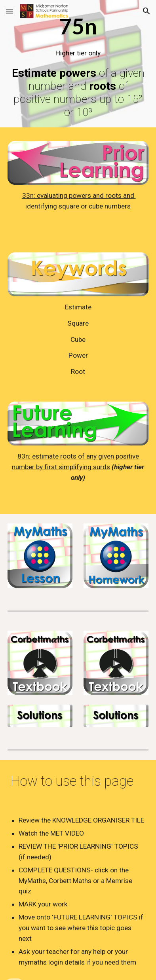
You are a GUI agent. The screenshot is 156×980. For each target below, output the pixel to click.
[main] (78, 66)
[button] (10, 11)
